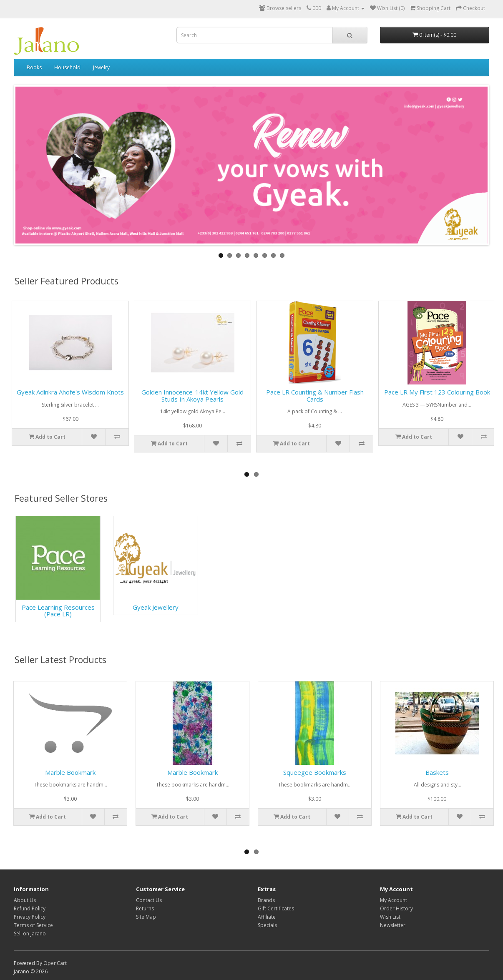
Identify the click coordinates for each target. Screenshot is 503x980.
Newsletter (393, 925)
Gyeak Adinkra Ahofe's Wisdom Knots (70, 392)
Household (67, 67)
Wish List (390, 917)
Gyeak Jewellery (156, 607)
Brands (266, 900)
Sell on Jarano (30, 934)
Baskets (437, 772)
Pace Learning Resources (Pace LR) (58, 611)
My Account (394, 900)
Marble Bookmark (70, 772)
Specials (267, 925)
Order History (396, 908)
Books (34, 67)
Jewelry (101, 67)
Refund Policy (30, 908)
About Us (25, 900)
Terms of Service (33, 925)
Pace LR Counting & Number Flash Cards (315, 396)
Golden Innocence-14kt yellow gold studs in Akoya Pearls (192, 396)
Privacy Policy (30, 917)
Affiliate (267, 917)
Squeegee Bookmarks (315, 772)
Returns (145, 908)
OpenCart (55, 963)
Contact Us (149, 900)
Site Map (146, 917)
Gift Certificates (276, 908)
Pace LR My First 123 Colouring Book (437, 392)
